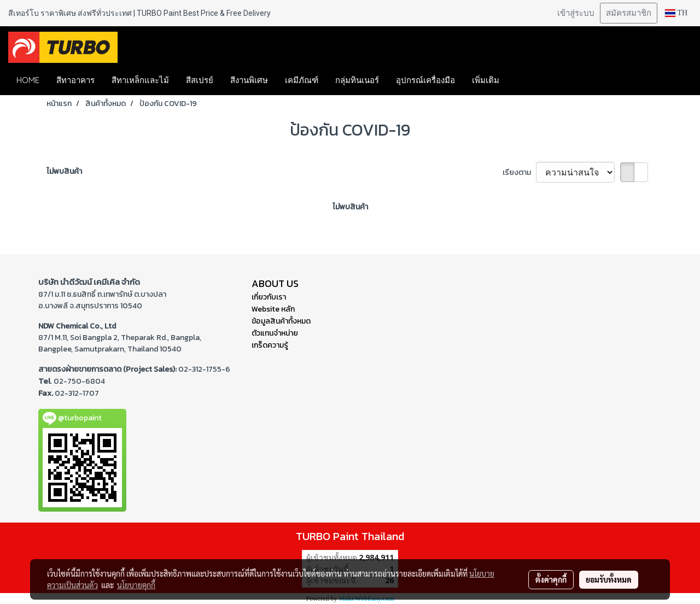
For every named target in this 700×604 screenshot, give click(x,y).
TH (676, 13)
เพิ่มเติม (486, 80)
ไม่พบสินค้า (64, 171)
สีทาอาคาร (75, 80)
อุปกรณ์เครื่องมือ (425, 80)
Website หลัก (273, 309)
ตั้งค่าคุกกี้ (551, 579)
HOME (28, 80)
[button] (524, 80)
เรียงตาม (519, 172)
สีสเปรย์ (200, 80)
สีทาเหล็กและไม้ (140, 80)
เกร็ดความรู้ (270, 345)
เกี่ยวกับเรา (269, 297)
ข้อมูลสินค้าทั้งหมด (281, 321)
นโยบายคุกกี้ (136, 585)
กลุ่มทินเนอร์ (357, 80)
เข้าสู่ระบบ (576, 13)
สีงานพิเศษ (249, 80)
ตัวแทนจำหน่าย (275, 333)
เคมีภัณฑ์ (302, 80)
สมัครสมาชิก (629, 13)
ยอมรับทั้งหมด (609, 579)
